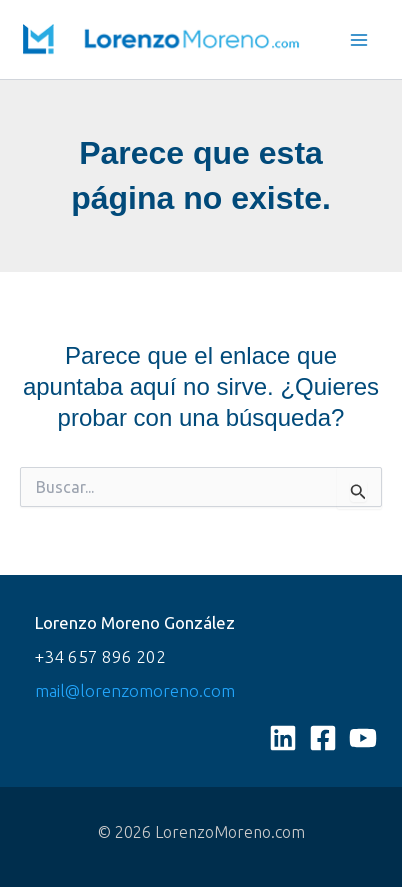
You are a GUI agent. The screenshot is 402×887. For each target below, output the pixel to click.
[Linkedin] (283, 738)
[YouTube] (363, 738)
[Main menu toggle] (360, 40)
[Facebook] (323, 738)
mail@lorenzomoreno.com (135, 690)
